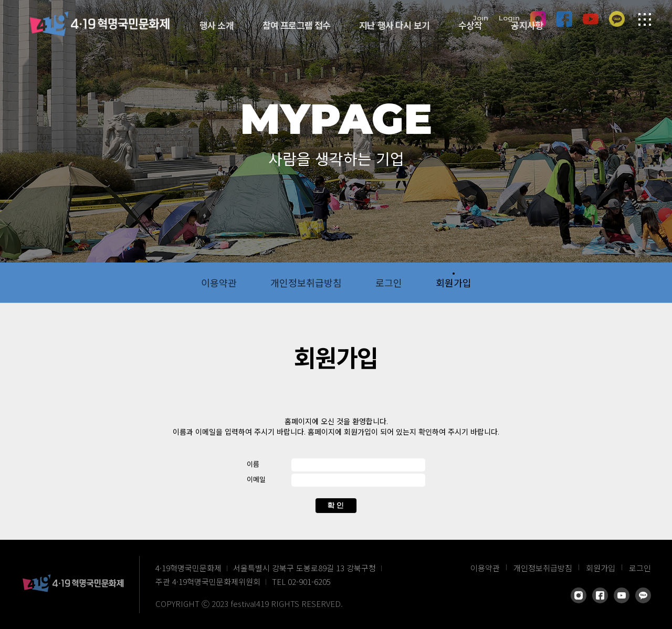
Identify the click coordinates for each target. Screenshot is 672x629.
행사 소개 (217, 25)
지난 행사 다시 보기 (394, 25)
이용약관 (219, 282)
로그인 (389, 282)
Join (481, 17)
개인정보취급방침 (306, 282)
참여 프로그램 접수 (297, 25)
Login (509, 17)
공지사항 (527, 25)
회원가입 (454, 282)
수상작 (470, 25)
